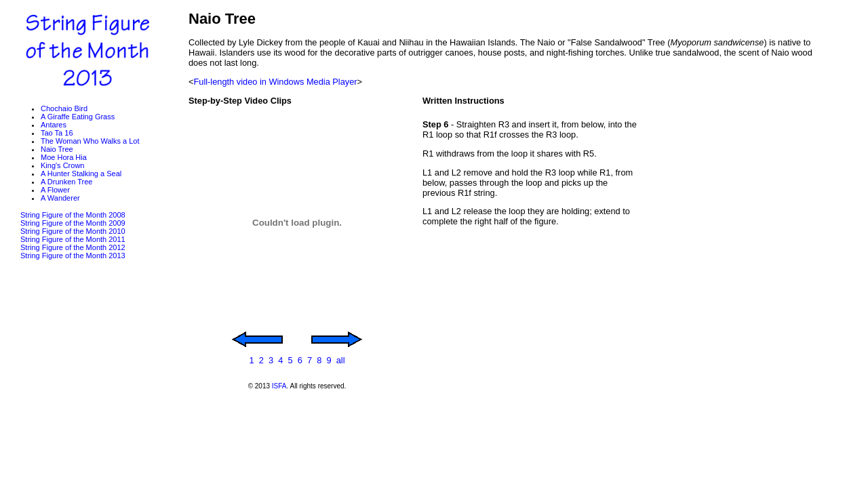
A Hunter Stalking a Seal (81, 174)
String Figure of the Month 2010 (73, 231)
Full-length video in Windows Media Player (275, 82)
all (341, 360)
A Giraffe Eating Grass (78, 117)
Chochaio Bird (64, 108)
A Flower (55, 190)
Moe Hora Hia (64, 157)
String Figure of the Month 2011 (73, 239)
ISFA (279, 386)
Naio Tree (57, 149)
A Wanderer (60, 198)
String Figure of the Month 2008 (73, 215)
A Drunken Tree (66, 182)
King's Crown (62, 165)
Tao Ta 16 (57, 133)
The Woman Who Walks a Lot (90, 141)
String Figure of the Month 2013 (73, 256)
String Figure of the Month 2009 (73, 223)
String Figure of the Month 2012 (73, 247)
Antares (54, 125)
